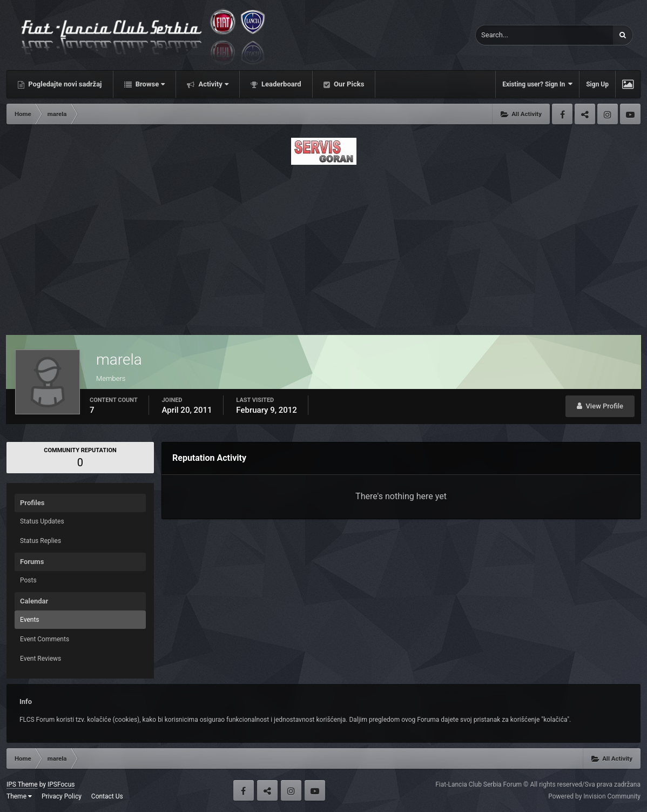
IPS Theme (22, 784)
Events (30, 620)
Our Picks (348, 84)
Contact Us (107, 796)
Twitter (585, 114)
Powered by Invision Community (594, 796)
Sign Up (597, 84)
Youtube (630, 114)
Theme (19, 796)
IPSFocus (61, 784)
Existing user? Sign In (537, 84)
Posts (28, 580)
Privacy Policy (62, 796)
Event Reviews (41, 659)
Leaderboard (281, 84)
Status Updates (42, 521)
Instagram (608, 114)
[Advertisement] (323, 247)
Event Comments (45, 639)
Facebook (562, 114)
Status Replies (41, 541)
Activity (213, 84)
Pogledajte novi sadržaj (64, 84)
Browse (150, 84)
